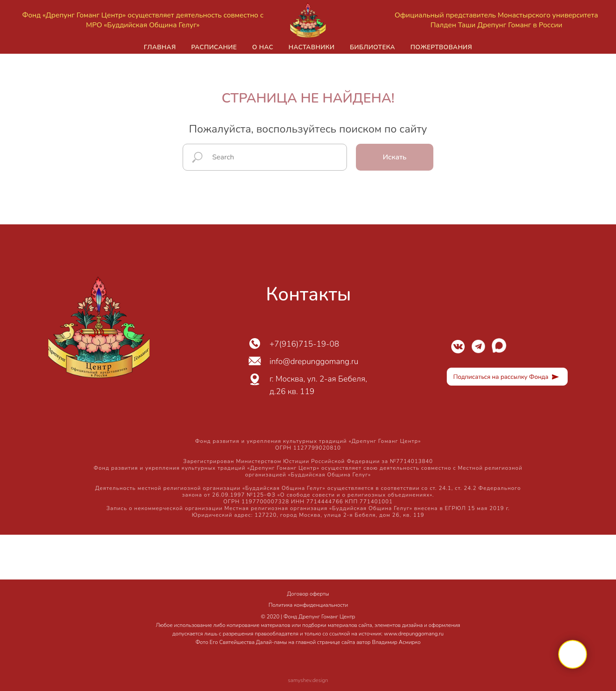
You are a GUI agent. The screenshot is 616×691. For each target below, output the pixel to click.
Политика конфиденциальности (308, 605)
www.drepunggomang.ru (414, 634)
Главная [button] (160, 47)
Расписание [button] (214, 47)
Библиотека (372, 47)
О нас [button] (263, 47)
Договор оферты (308, 594)
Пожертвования (441, 47)
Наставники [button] (311, 47)
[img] (458, 347)
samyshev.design (308, 680)
